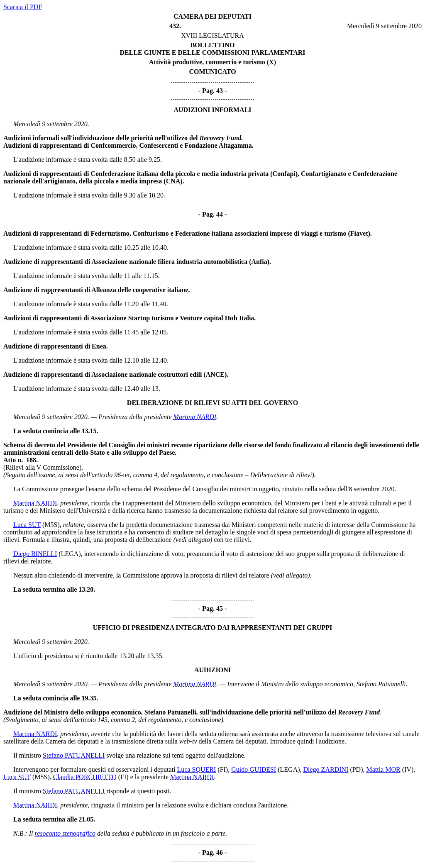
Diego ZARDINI (326, 769)
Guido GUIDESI (254, 769)
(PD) (356, 769)
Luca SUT (27, 525)
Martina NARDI (195, 417)
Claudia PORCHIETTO (85, 777)
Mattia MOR (383, 769)
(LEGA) (70, 554)
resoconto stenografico (65, 833)
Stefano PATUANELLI (74, 755)
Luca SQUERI (197, 769)
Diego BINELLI (35, 554)
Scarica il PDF (23, 7)
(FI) (223, 769)
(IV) (408, 769)
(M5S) (51, 525)
